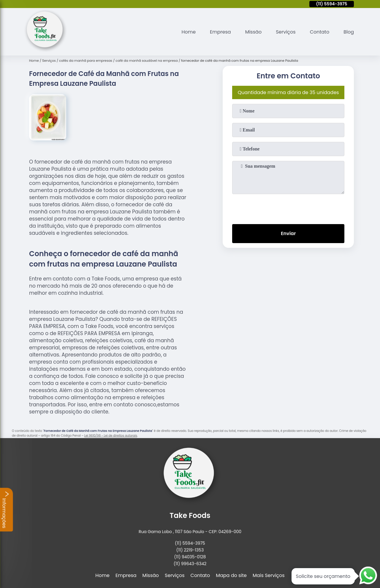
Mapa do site (231, 575)
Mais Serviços (269, 575)
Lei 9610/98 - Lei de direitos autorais (111, 436)
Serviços (286, 32)
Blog (349, 32)
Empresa (220, 32)
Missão (253, 32)
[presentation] (288, 208)
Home (189, 32)
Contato (320, 32)
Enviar (288, 233)
